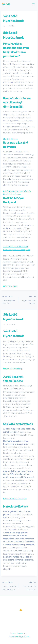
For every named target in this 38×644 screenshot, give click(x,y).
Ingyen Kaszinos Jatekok (28, 300)
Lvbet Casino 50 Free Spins (15, 499)
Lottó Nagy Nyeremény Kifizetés (17, 191)
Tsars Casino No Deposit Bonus (10, 586)
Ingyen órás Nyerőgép (13, 369)
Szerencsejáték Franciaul (10, 300)
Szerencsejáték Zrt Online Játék (17, 250)
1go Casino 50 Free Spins (28, 586)
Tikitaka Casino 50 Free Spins (16, 246)
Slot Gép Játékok (10, 139)
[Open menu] (33, 4)
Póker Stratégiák (10, 286)
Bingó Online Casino (12, 194)
